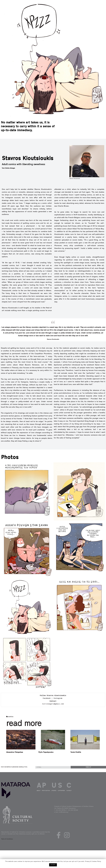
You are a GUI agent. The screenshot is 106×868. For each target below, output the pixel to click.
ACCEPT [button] (53, 865)
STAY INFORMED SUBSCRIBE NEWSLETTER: (14, 767)
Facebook (47, 698)
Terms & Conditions (7, 839)
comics (11, 717)
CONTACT (97, 7)
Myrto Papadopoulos (46, 752)
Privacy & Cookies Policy (93, 861)
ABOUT (83, 7)
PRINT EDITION (88, 7)
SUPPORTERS (61, 791)
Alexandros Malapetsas (15, 752)
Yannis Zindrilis (76, 752)
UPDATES (93, 7)
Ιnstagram (58, 698)
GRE (102, 7)
